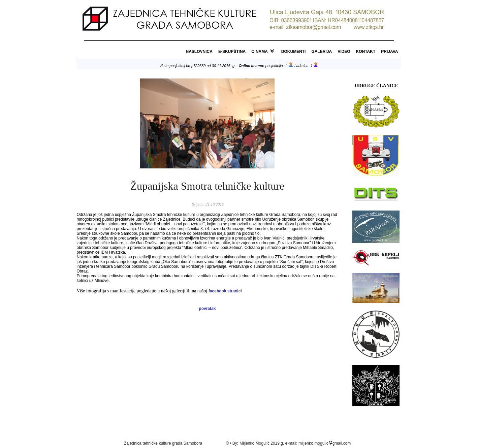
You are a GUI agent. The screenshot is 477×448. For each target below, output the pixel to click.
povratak (207, 309)
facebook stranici (225, 291)
